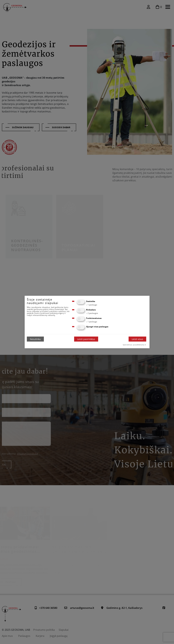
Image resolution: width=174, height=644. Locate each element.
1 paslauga (92, 305)
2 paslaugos (92, 313)
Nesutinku (35, 339)
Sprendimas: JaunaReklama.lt (134, 345)
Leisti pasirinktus (86, 339)
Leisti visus (137, 339)
